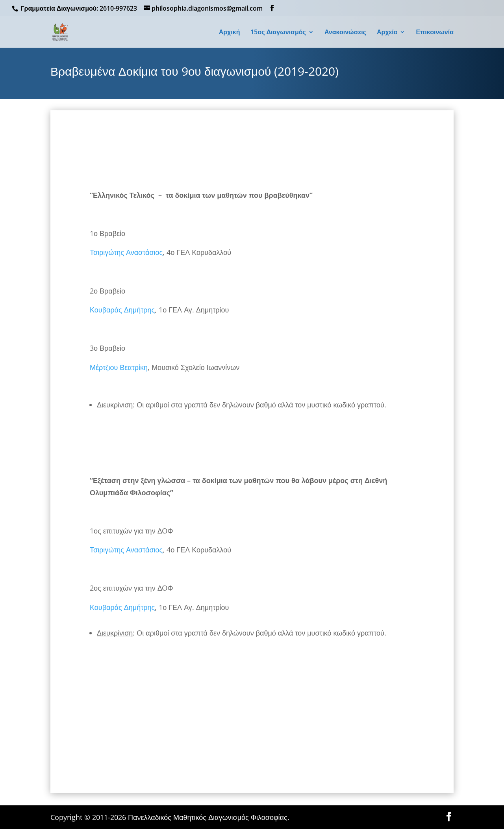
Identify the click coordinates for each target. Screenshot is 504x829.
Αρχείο (387, 33)
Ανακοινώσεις (345, 33)
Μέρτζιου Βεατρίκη (119, 367)
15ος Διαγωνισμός (278, 33)
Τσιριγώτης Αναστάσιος (126, 252)
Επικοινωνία (435, 33)
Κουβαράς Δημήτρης (122, 310)
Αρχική (230, 33)
